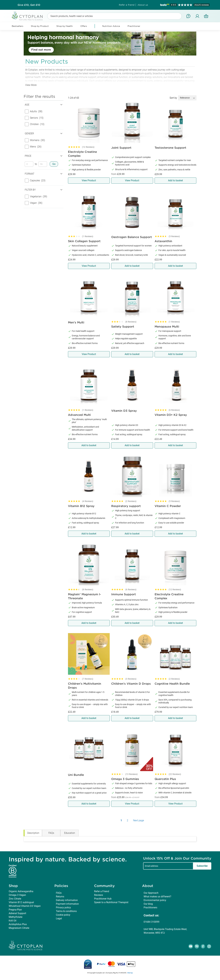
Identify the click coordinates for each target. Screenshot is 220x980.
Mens (33, 147)
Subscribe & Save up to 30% (29, 5)
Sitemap (130, 973)
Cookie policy (63, 915)
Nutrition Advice (111, 26)
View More (31, 85)
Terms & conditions (66, 911)
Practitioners (150, 907)
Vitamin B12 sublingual (21, 902)
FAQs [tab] (51, 833)
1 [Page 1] (121, 820)
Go (54, 164)
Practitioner (134, 26)
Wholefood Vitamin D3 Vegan (25, 906)
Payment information (67, 904)
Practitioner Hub (103, 899)
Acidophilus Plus (18, 924)
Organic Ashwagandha (21, 891)
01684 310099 (151, 922)
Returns (60, 897)
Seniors (34, 118)
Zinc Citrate (15, 899)
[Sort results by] (187, 98)
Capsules (35, 181)
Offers (84, 26)
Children (35, 124)
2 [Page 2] (127, 820)
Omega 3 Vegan (17, 895)
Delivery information (67, 900)
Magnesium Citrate (19, 928)
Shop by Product (40, 26)
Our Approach (151, 893)
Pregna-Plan (15, 910)
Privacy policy (63, 907)
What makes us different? (157, 897)
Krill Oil (13, 921)
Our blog (148, 904)
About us (143, 5)
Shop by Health (65, 26)
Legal (59, 918)
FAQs (59, 893)
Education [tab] (70, 833)
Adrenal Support (17, 913)
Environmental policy (155, 900)
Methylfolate (16, 917)
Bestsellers (17, 26)
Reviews (99, 895)
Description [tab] (33, 833)
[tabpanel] (110, 839)
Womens (35, 140)
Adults (34, 111)
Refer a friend (127, 5)
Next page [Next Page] (138, 820)
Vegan (34, 203)
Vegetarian (36, 197)
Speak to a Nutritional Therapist (111, 902)
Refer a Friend (102, 891)
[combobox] (114, 16)
